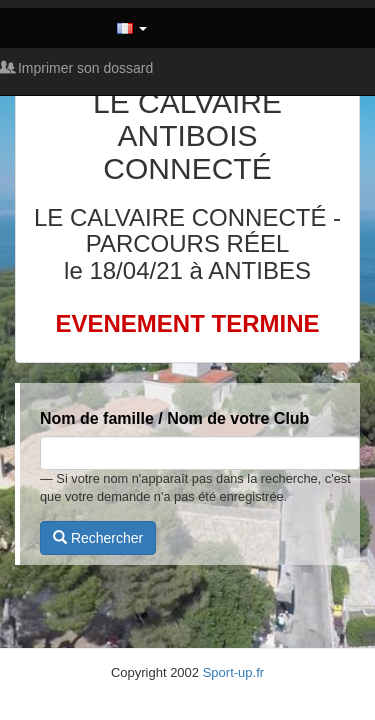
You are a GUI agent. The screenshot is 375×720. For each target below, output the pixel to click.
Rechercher (98, 538)
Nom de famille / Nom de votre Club (174, 418)
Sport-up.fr (233, 672)
